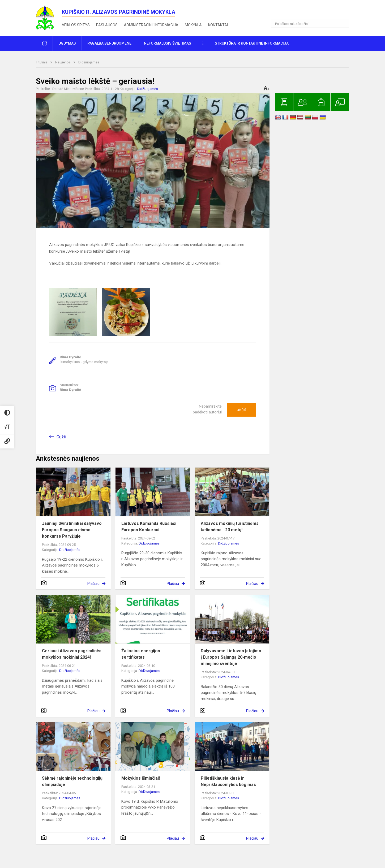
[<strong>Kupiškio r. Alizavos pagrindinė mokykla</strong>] (49, 17)
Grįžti (61, 437)
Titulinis (42, 62)
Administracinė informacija (151, 25)
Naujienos (63, 62)
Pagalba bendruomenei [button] (110, 43)
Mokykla (193, 25)
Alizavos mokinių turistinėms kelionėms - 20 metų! (230, 527)
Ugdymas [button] (67, 43)
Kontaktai (218, 25)
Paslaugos (107, 25)
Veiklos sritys (76, 25)
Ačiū (242, 410)
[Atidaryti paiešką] (343, 23)
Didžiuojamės (89, 62)
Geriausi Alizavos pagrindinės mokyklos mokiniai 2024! (72, 654)
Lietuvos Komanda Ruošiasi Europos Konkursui (149, 527)
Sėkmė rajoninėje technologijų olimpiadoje (72, 781)
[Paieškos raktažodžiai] (310, 23)
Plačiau (93, 584)
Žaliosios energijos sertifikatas (141, 654)
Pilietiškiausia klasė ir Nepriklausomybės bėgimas (228, 781)
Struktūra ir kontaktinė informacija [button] (252, 43)
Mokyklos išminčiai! (141, 778)
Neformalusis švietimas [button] (168, 43)
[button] (313, 11)
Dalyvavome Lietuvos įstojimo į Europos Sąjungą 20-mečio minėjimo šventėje (231, 657)
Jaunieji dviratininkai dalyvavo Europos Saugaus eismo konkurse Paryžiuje (72, 530)
